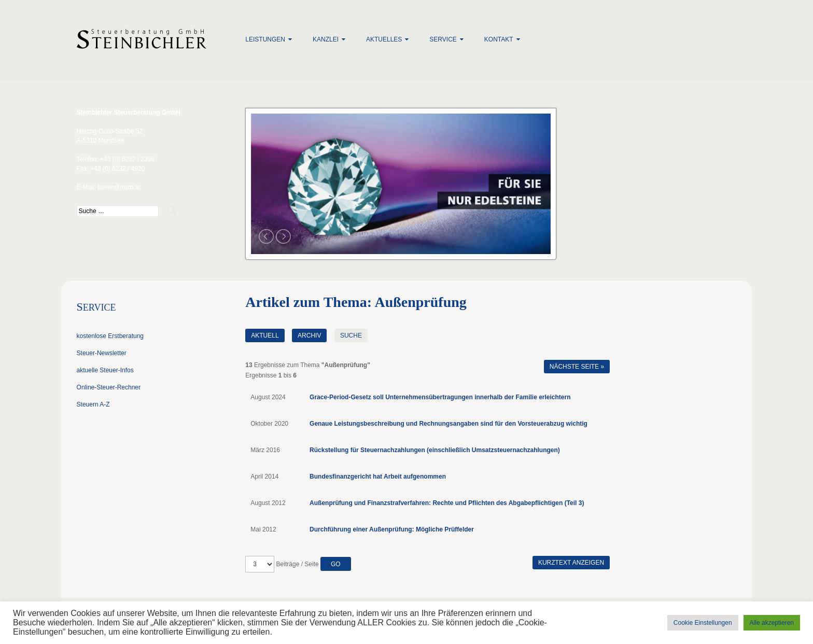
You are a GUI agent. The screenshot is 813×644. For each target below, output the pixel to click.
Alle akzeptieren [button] (772, 623)
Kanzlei (326, 39)
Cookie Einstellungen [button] (703, 623)
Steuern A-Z (93, 404)
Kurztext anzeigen (571, 563)
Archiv (309, 335)
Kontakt (499, 39)
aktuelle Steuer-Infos (105, 370)
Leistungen (265, 39)
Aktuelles (384, 39)
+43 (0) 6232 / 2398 (127, 159)
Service (443, 39)
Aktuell (265, 335)
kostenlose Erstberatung (110, 336)
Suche (351, 335)
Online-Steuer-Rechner (109, 387)
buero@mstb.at (119, 187)
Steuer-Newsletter (102, 353)
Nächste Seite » (577, 367)
